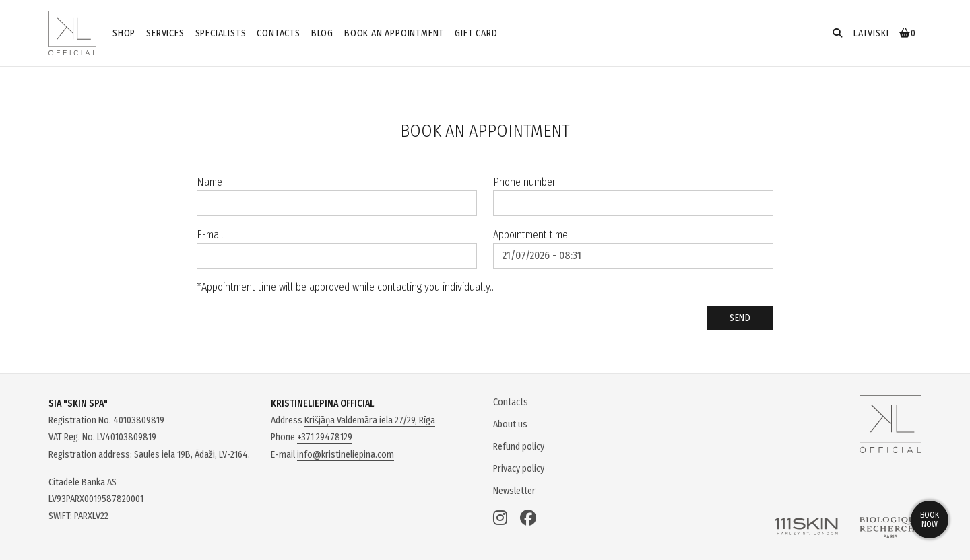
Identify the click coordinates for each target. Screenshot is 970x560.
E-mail (210, 235)
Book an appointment (394, 33)
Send (740, 318)
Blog (322, 33)
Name (209, 182)
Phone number (524, 182)
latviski (871, 33)
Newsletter (514, 491)
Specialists (221, 33)
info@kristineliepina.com (346, 455)
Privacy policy (519, 469)
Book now (930, 520)
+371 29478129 (325, 437)
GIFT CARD (476, 33)
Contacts (278, 33)
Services (165, 33)
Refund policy (519, 447)
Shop (124, 33)
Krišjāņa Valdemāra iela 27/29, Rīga (370, 420)
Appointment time (530, 235)
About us (510, 424)
